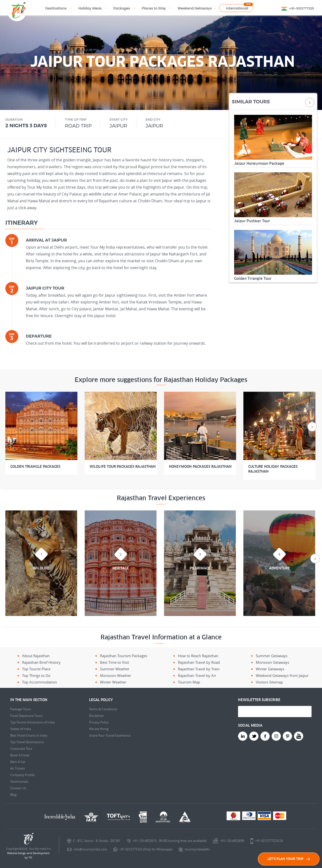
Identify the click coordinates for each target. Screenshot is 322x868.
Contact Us (18, 788)
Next (310, 102)
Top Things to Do (36, 675)
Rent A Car (18, 762)
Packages (122, 8)
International (237, 8)
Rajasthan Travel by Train (199, 669)
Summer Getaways (272, 656)
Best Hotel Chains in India (29, 735)
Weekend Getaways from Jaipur (282, 675)
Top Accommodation (40, 682)
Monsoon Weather (116, 675)
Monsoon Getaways (272, 662)
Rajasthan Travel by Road (199, 662)
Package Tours (21, 709)
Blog (13, 795)
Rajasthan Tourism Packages (124, 656)
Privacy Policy (99, 722)
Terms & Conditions (103, 709)
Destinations (56, 8)
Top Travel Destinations (27, 742)
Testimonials (19, 781)
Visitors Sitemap (269, 682)
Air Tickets (18, 768)
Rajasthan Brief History (41, 662)
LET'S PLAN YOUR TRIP (289, 859)
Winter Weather (113, 682)
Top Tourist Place (36, 669)
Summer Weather (115, 669)
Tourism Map (189, 682)
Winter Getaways (270, 669)
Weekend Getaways (195, 8)
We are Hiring (99, 729)
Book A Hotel (20, 755)
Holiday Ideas (90, 8)
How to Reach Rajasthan (198, 656)
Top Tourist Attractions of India (32, 722)
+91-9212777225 (301, 8)
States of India (21, 729)
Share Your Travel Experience (110, 735)
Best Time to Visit (115, 662)
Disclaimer (97, 716)
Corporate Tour (21, 749)
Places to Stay (154, 8)
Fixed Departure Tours (26, 716)
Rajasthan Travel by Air (197, 675)
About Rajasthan (36, 656)
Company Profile (22, 775)
